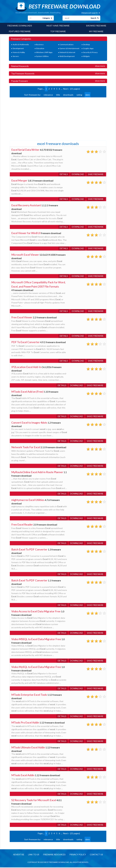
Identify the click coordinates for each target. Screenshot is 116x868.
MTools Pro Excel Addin (25, 723)
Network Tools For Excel (26, 448)
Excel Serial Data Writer (25, 149)
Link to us (32, 855)
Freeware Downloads (20, 26)
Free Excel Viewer (22, 318)
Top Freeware (58, 31)
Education (40, 48)
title (58, 94)
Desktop (86, 44)
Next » (66, 88)
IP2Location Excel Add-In (26, 367)
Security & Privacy (90, 52)
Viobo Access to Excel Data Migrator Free (36, 612)
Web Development (67, 56)
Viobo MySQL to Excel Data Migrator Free (36, 667)
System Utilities (42, 56)
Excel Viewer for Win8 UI (26, 233)
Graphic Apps (88, 48)
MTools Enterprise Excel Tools (29, 695)
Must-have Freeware (58, 26)
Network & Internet (67, 52)
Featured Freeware (20, 31)
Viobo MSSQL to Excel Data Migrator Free (36, 640)
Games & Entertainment (69, 48)
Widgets (86, 56)
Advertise (17, 855)
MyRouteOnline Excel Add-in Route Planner (37, 473)
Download (77, 174)
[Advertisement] (32, 118)
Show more (100, 66)
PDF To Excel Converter (26, 342)
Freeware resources (54, 855)
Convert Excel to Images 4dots (29, 423)
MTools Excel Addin (23, 776)
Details (62, 174)
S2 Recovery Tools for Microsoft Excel (34, 800)
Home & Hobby (19, 52)
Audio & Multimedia (21, 44)
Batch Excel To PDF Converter (29, 550)
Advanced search (90, 13)
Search (93, 18)
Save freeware (95, 174)
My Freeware (96, 31)
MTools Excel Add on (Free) (27, 392)
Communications (67, 44)
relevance (48, 94)
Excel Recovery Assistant (26, 205)
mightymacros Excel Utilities (28, 500)
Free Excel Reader (22, 525)
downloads (68, 94)
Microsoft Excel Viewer (25, 255)
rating (79, 94)
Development (18, 48)
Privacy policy (79, 855)
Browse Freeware (96, 26)
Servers (16, 56)
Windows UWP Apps (44, 52)
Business (40, 44)
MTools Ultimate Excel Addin (28, 748)
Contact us (98, 855)
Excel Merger (19, 180)
